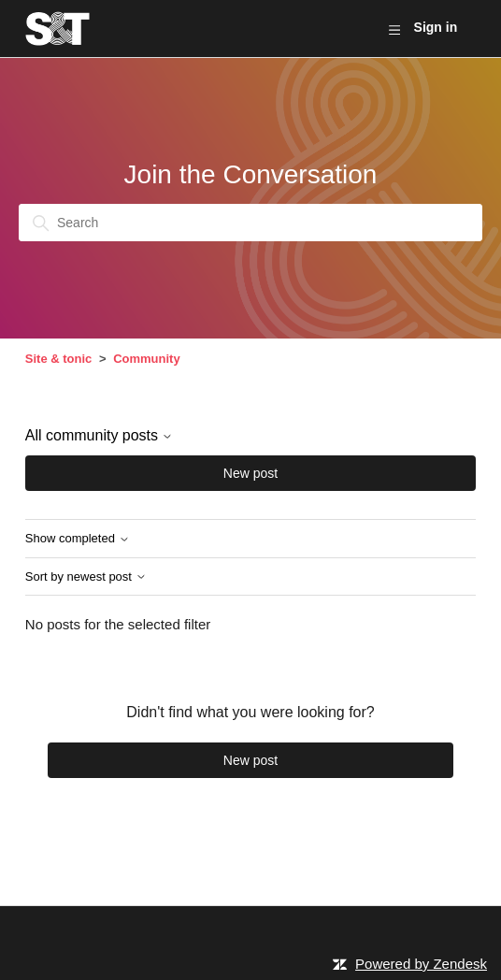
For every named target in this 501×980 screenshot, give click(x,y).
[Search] (250, 223)
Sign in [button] (436, 27)
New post (250, 473)
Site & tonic (59, 359)
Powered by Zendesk (421, 964)
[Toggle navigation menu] (394, 29)
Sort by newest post (86, 577)
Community (147, 359)
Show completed (78, 539)
